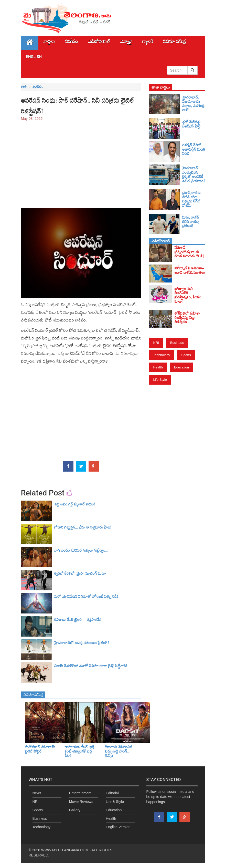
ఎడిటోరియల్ (99, 43)
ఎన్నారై (126, 43)
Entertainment (80, 793)
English (34, 57)
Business (177, 343)
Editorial (112, 793)
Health (158, 367)
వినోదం (71, 43)
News (37, 793)
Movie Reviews (81, 802)
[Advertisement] (81, 162)
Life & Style (115, 802)
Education (181, 367)
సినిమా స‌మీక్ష (175, 43)
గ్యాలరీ (148, 43)
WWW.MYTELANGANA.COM (65, 850)
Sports (186, 355)
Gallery (75, 810)
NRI (156, 343)
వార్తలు (49, 43)
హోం (24, 87)
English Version (118, 827)
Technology (162, 355)
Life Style (160, 380)
